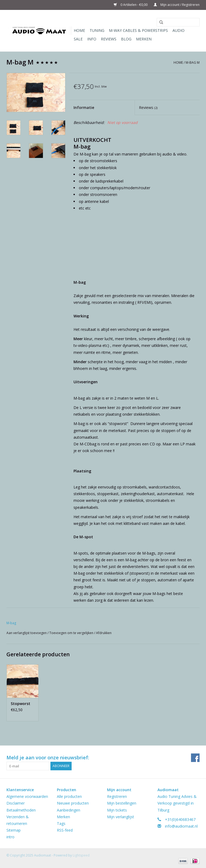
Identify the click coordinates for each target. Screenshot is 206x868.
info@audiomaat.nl (181, 826)
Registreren (117, 796)
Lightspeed (81, 855)
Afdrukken (104, 633)
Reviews (109, 39)
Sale (78, 39)
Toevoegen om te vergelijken (72, 633)
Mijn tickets (117, 810)
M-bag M (193, 62)
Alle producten (69, 796)
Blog (126, 39)
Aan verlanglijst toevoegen (27, 633)
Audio (179, 30)
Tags (61, 823)
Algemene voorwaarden (27, 796)
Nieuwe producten (73, 803)
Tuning (97, 30)
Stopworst (21, 704)
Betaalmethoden (21, 810)
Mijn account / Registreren (177, 5)
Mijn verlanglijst (121, 817)
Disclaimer (16, 803)
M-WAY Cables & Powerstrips (138, 30)
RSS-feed (65, 830)
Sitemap (14, 830)
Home (79, 30)
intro (10, 837)
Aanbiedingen (69, 810)
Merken (144, 39)
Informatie (84, 107)
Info (92, 39)
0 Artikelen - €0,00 (131, 5)
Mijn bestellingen (122, 803)
